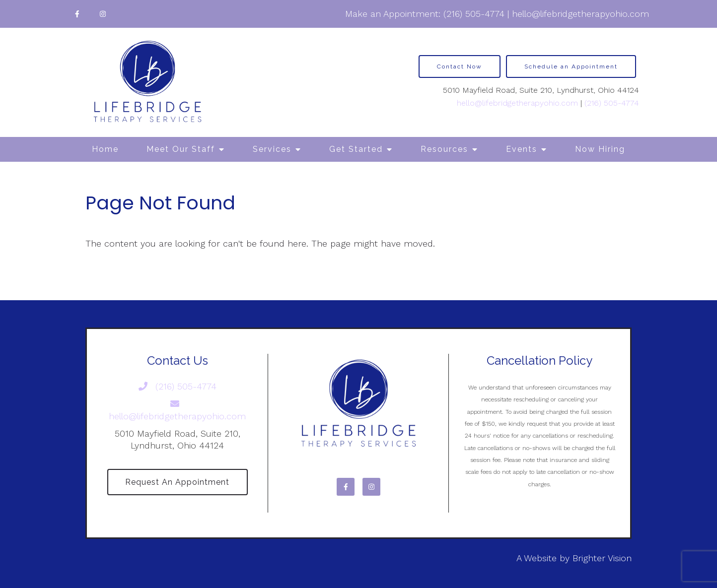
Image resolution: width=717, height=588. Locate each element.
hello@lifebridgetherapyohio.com (580, 14)
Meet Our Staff (181, 149)
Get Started (356, 149)
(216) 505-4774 (474, 14)
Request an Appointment (177, 482)
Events (522, 149)
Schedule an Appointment (571, 66)
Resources (444, 149)
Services (272, 149)
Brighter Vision (602, 558)
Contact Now (460, 66)
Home (105, 149)
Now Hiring (600, 149)
